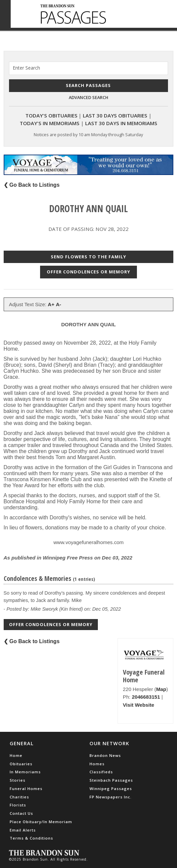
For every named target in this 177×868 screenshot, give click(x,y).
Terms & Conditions (31, 838)
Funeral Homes (26, 789)
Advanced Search (88, 97)
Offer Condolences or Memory (88, 272)
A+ (51, 304)
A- (58, 304)
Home (16, 755)
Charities (19, 797)
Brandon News (105, 755)
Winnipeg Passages (111, 789)
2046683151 (146, 697)
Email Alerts (23, 830)
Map (161, 689)
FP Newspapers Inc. (111, 797)
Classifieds (101, 772)
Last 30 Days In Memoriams (121, 123)
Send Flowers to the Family (88, 257)
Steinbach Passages (111, 780)
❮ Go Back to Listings (32, 185)
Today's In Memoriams (50, 123)
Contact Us (21, 813)
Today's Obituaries (51, 115)
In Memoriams (25, 772)
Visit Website (139, 705)
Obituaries (21, 764)
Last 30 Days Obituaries (115, 115)
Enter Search (26, 68)
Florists (18, 805)
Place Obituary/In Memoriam (41, 822)
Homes (97, 764)
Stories (18, 780)
